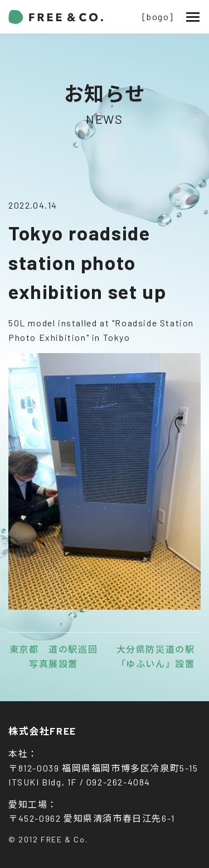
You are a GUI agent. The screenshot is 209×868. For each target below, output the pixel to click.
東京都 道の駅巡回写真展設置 (54, 656)
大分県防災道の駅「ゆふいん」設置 (156, 656)
